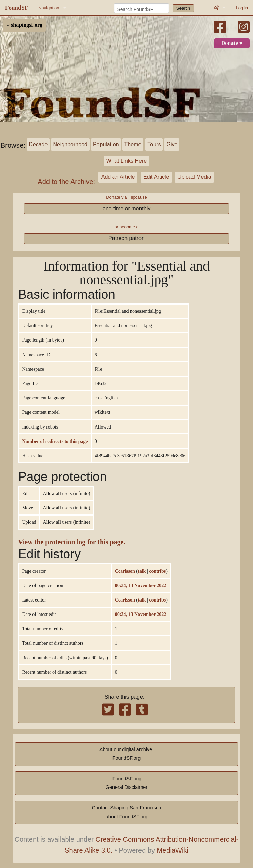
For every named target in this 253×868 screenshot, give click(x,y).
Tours (154, 144)
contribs (157, 571)
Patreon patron (126, 238)
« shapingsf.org (25, 25)
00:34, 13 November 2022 (141, 585)
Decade (38, 144)
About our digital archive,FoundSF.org (126, 754)
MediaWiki (173, 850)
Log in (242, 8)
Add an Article (118, 177)
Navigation (49, 8)
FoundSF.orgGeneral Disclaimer (126, 783)
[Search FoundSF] (141, 8)
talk (142, 571)
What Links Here (126, 161)
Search (183, 8)
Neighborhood (70, 144)
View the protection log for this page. (72, 542)
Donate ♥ (232, 43)
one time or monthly (127, 208)
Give (172, 144)
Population (106, 144)
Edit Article (156, 177)
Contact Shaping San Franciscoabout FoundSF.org (126, 812)
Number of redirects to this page (55, 441)
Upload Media (194, 177)
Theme (133, 144)
